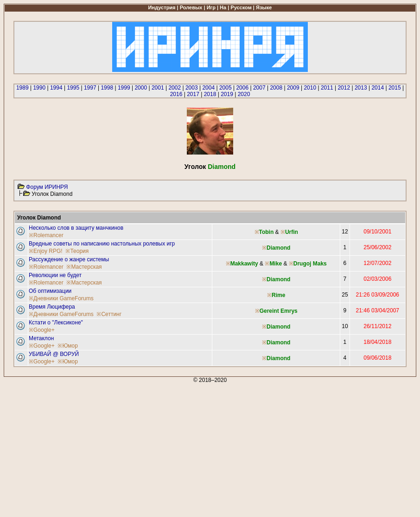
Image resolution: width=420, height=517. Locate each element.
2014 (378, 88)
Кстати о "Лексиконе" (56, 323)
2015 (395, 88)
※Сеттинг (109, 314)
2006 (242, 88)
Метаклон (41, 338)
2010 (310, 88)
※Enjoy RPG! (46, 251)
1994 (56, 88)
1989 (22, 88)
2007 (259, 88)
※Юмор (68, 346)
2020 (244, 94)
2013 (361, 88)
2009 (293, 88)
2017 (193, 94)
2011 (327, 88)
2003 (192, 88)
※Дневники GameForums (61, 298)
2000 (141, 88)
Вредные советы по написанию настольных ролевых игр (102, 244)
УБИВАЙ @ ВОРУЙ (54, 354)
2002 (175, 88)
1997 (90, 88)
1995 (73, 88)
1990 (39, 88)
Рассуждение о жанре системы (69, 259)
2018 (210, 94)
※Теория (77, 251)
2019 (227, 94)
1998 (107, 88)
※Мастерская (84, 267)
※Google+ (42, 330)
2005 (226, 88)
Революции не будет (55, 275)
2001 (158, 88)
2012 (344, 88)
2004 (208, 88)
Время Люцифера (52, 307)
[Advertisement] (210, 448)
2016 (176, 94)
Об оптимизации (50, 291)
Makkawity (244, 264)
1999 (124, 88)
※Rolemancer (46, 235)
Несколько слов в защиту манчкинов (76, 228)
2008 (276, 88)
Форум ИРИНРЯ (47, 187)
